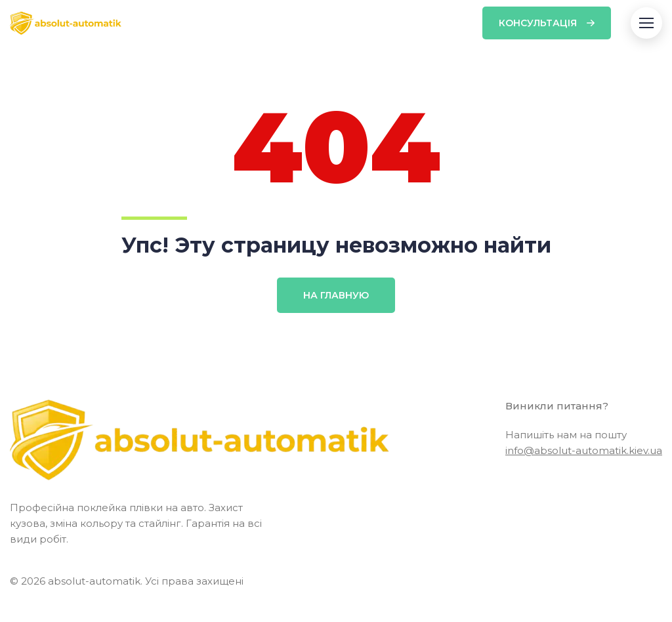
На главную (336, 295)
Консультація (538, 23)
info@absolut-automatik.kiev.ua (584, 450)
